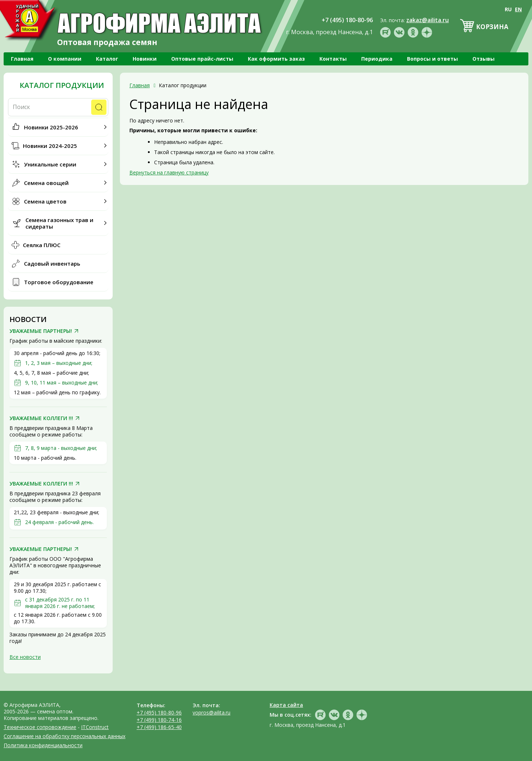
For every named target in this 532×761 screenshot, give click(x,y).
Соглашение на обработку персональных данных (65, 736)
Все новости (25, 657)
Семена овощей (46, 183)
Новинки (145, 59)
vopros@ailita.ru (211, 712)
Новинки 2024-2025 (50, 146)
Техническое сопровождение (40, 727)
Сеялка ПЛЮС (42, 245)
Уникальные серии (50, 164)
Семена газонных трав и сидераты (59, 223)
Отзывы (483, 59)
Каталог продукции (62, 85)
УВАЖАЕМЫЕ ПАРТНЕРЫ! (41, 331)
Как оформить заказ (276, 59)
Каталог (107, 59)
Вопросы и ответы (432, 59)
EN (518, 9)
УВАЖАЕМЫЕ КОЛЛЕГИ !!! (41, 418)
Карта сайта (286, 705)
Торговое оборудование (59, 282)
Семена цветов (45, 201)
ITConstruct (95, 727)
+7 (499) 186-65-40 (159, 727)
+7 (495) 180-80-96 (159, 712)
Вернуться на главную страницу (169, 172)
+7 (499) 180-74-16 (159, 720)
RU (508, 9)
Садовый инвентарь (52, 263)
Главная (22, 59)
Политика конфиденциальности (43, 745)
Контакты (333, 59)
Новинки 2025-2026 (51, 127)
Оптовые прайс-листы (202, 59)
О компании (65, 59)
